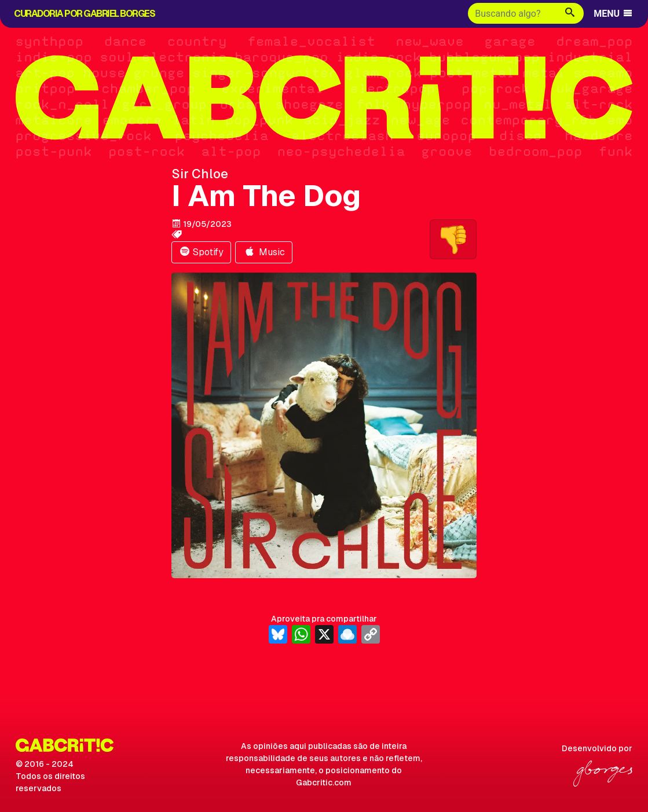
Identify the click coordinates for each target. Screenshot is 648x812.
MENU (614, 14)
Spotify (201, 252)
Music (264, 252)
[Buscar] (512, 13)
